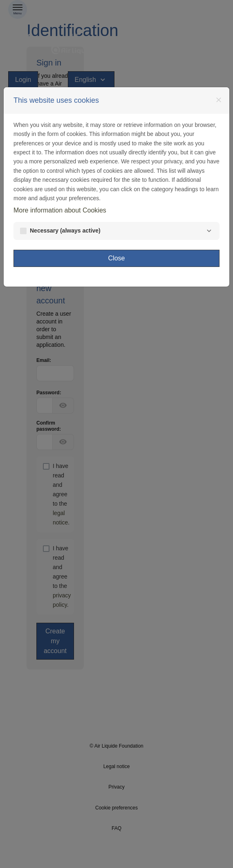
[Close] (219, 100)
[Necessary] (209, 231)
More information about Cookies (60, 210)
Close (117, 258)
